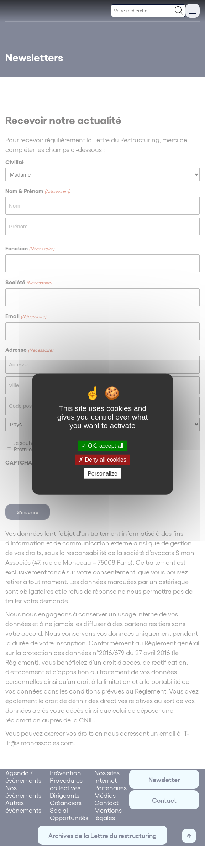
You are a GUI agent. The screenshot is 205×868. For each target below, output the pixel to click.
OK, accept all (102, 445)
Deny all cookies (102, 459)
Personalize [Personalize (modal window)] (102, 474)
